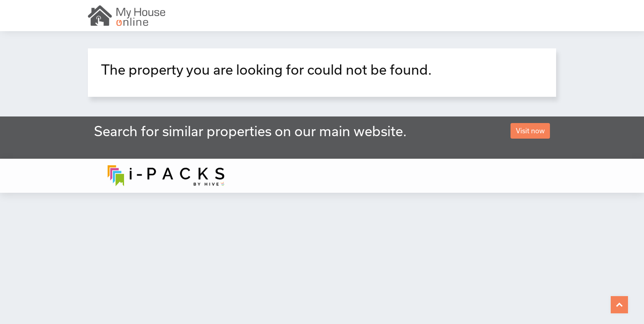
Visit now (530, 131)
